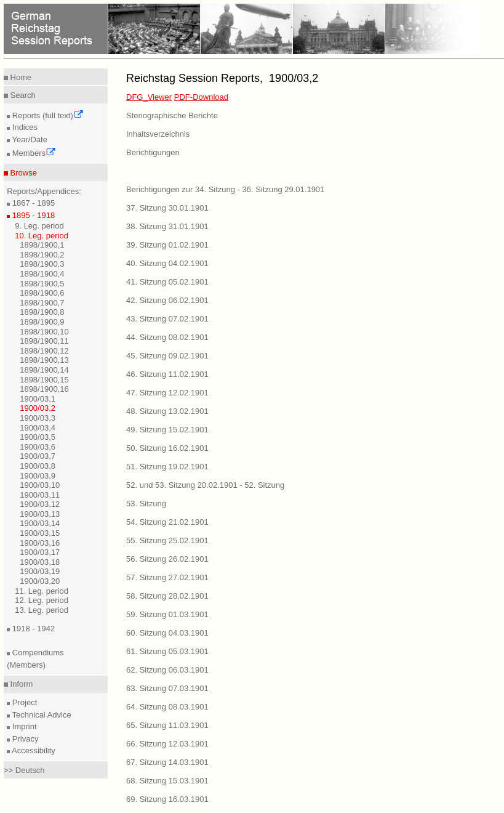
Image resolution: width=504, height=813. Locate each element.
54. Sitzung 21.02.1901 (167, 522)
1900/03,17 (40, 552)
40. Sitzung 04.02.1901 (167, 263)
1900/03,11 (40, 495)
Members (33, 153)
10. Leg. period (42, 236)
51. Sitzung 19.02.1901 (167, 467)
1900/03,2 (38, 408)
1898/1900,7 (42, 303)
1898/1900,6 (42, 293)
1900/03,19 (40, 571)
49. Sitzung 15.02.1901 (167, 430)
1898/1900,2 (42, 255)
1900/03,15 (40, 533)
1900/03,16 (40, 543)
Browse (22, 173)
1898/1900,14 (44, 370)
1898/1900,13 (44, 360)
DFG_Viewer (149, 97)
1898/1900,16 (44, 389)
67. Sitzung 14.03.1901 (167, 762)
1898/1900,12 (44, 351)
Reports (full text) (47, 115)
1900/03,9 (38, 476)
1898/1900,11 (44, 341)
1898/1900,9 (42, 322)
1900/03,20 (40, 581)
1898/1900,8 (42, 312)
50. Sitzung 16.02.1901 (167, 448)
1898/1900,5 (42, 284)
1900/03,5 (38, 437)
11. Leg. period (42, 591)
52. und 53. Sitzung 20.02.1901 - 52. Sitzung (205, 485)
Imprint (23, 726)
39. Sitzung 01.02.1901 (167, 245)
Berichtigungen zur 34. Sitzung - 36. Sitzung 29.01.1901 (225, 189)
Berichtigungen (153, 152)
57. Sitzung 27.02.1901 (167, 577)
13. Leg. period (42, 610)
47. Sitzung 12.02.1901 (167, 393)
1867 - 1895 (32, 203)
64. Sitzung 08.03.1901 (167, 707)
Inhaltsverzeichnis (158, 134)
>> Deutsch (24, 770)
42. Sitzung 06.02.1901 (167, 300)
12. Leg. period (42, 600)
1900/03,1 (38, 399)
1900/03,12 (40, 504)
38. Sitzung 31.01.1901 (167, 226)
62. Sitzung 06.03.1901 (167, 670)
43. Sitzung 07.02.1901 (167, 319)
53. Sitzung (146, 504)
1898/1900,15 (44, 380)
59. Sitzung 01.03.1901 (167, 614)
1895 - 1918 (32, 215)
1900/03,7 (38, 456)
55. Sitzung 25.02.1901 (167, 540)
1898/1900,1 (42, 245)
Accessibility (33, 750)
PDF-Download (201, 97)
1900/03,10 (40, 485)
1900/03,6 (38, 447)
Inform (20, 684)
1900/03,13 (40, 514)
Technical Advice (41, 715)
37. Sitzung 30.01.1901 (167, 208)
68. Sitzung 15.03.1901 (167, 781)
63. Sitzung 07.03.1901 (167, 688)
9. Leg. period (39, 226)
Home (20, 77)
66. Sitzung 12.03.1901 (167, 744)
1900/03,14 (40, 523)
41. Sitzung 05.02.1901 (167, 282)
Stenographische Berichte (172, 115)
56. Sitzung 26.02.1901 (167, 559)
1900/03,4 (38, 428)
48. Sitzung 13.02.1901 (167, 411)
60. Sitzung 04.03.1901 (167, 633)
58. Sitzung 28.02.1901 (167, 596)
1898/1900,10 (44, 332)
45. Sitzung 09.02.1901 (167, 356)
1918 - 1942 (32, 629)
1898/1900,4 (42, 274)
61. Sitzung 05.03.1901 (167, 651)
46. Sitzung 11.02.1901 (167, 374)
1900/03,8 (38, 466)
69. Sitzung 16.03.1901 (167, 799)
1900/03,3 (38, 418)
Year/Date (29, 140)
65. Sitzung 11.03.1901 (167, 725)
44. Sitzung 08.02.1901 (167, 337)
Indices (24, 127)
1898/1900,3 (42, 264)
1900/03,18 (40, 562)
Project (23, 702)
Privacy (24, 739)
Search (22, 95)
